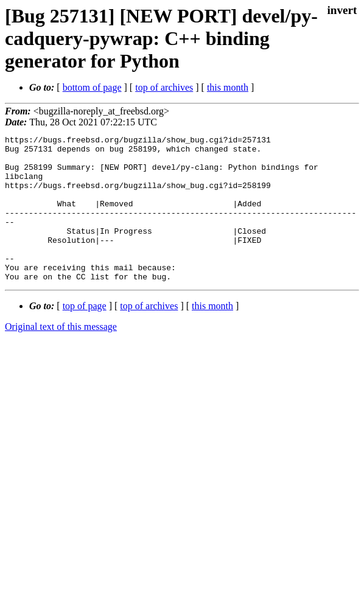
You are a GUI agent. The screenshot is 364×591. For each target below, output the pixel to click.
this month (228, 87)
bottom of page (92, 87)
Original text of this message (61, 356)
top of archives (164, 87)
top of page (85, 335)
